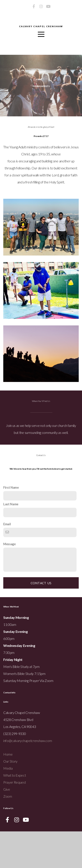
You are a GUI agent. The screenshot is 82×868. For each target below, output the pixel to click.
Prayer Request (15, 819)
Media (8, 805)
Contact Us (41, 619)
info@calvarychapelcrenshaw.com (28, 777)
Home (8, 791)
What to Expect (15, 812)
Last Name (11, 541)
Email (7, 561)
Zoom (8, 833)
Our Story (10, 798)
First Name (11, 524)
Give (7, 826)
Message (10, 581)
